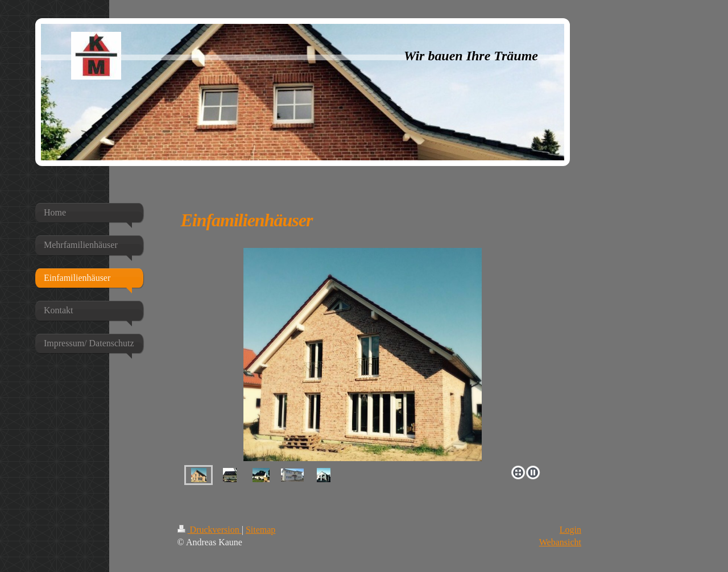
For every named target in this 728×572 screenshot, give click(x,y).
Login (570, 530)
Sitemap (260, 530)
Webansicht (560, 542)
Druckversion (210, 530)
